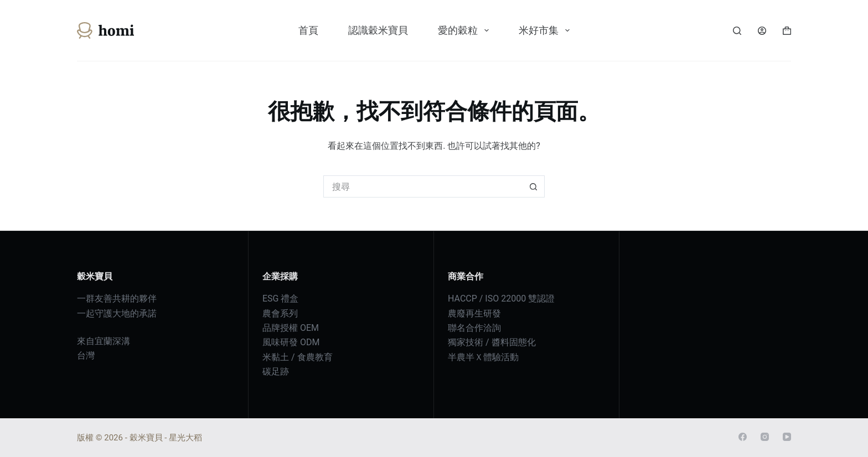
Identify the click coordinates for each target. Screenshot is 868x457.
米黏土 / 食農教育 (298, 357)
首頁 (308, 30)
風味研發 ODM (291, 342)
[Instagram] (765, 437)
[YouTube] (787, 437)
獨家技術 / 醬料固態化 (492, 342)
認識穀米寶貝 (378, 30)
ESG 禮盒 (280, 298)
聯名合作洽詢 (474, 328)
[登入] (762, 31)
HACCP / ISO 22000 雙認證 (501, 298)
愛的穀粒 (466, 30)
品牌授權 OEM (291, 328)
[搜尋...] (423, 186)
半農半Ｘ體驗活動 (483, 357)
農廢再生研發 (474, 313)
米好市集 (546, 30)
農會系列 (280, 313)
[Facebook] (743, 437)
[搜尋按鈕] (534, 186)
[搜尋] (737, 31)
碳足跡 (276, 372)
